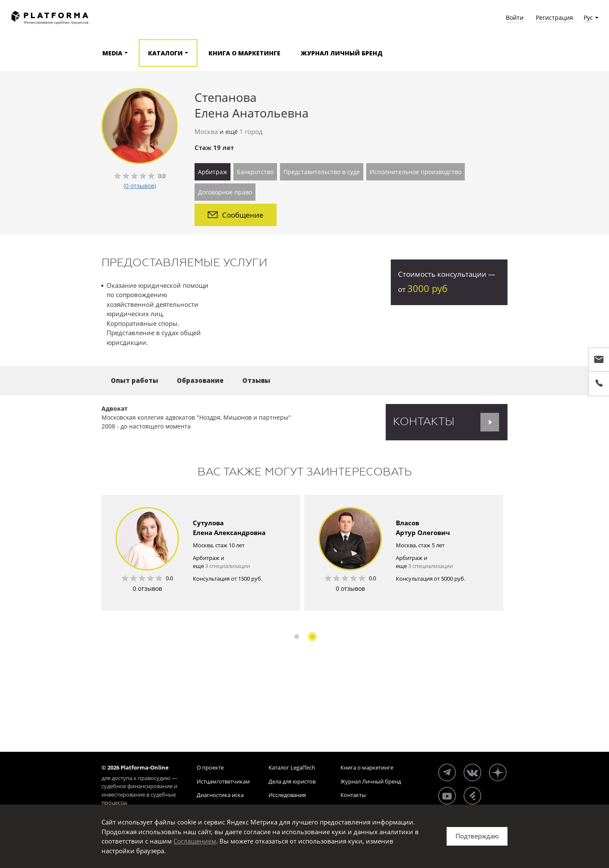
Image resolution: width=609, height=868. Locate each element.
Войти (515, 18)
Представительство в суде (322, 172)
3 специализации (228, 566)
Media (112, 53)
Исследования (287, 795)
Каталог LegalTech (292, 767)
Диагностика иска (220, 795)
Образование (200, 380)
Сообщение (236, 215)
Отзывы (256, 380)
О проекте (210, 767)
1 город (251, 131)
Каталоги (165, 53)
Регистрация (554, 18)
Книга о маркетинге (244, 53)
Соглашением (195, 841)
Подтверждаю (477, 836)
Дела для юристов (292, 781)
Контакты (353, 795)
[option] (201, 553)
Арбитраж (213, 172)
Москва (206, 131)
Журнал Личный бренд (342, 53)
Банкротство (255, 172)
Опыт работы (134, 380)
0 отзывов (147, 588)
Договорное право (225, 192)
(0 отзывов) (140, 186)
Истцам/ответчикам (223, 781)
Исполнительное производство (416, 172)
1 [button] (297, 637)
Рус (588, 18)
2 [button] (312, 637)
